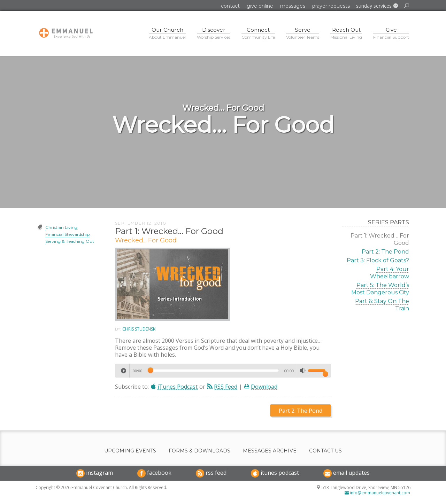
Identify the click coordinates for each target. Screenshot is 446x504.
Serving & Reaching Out (70, 241)
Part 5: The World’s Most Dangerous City (380, 289)
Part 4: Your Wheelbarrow (390, 273)
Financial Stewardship (67, 234)
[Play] (123, 371)
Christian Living (61, 227)
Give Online (260, 6)
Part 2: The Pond (385, 252)
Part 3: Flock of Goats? (378, 260)
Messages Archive (270, 451)
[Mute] (303, 371)
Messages (293, 6)
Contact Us (325, 451)
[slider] (213, 370)
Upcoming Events (130, 451)
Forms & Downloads (199, 451)
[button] (377, 6)
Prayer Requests (331, 6)
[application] (223, 371)
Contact (230, 6)
